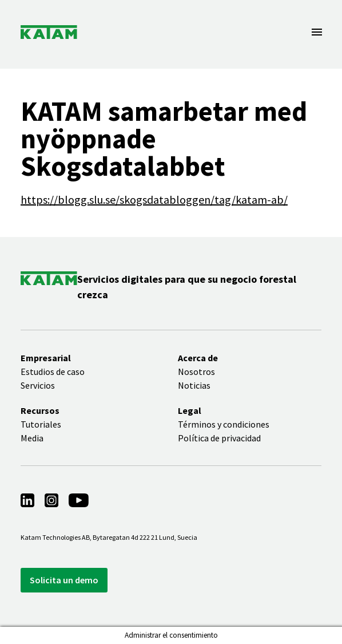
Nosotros (196, 372)
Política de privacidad (219, 438)
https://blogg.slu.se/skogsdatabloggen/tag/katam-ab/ (154, 199)
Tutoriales (41, 424)
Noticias (194, 385)
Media (32, 438)
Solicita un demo (64, 580)
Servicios (38, 385)
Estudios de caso (53, 372)
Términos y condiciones (224, 424)
